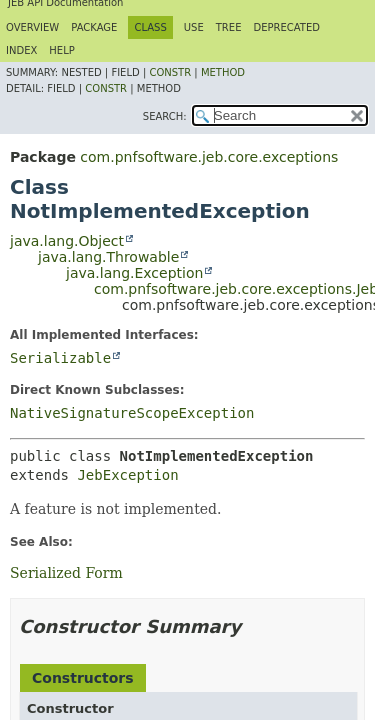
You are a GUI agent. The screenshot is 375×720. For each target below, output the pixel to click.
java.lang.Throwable (108, 257)
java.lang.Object (67, 241)
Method (223, 72)
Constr (170, 72)
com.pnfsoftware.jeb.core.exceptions (209, 157)
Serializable (60, 358)
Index (21, 50)
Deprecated (286, 27)
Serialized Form (66, 573)
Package (94, 27)
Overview (32, 27)
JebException (127, 475)
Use (194, 27)
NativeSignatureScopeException (132, 413)
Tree (229, 27)
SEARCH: (165, 116)
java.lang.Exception (134, 273)
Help (61, 50)
